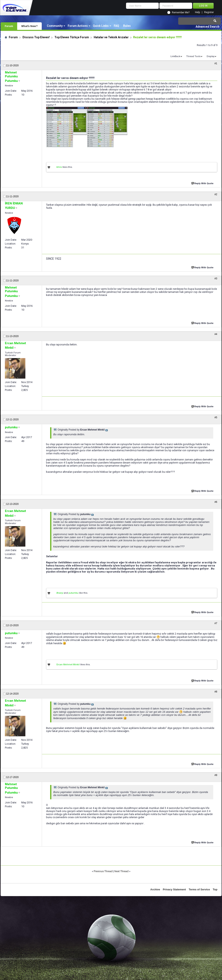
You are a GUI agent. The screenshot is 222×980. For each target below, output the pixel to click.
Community (55, 26)
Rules (127, 26)
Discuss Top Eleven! (36, 37)
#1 (216, 63)
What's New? (29, 26)
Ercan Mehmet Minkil (68, 665)
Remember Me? (181, 12)
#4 (216, 334)
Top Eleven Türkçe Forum (72, 37)
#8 (216, 692)
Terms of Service (199, 889)
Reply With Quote (203, 183)
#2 (216, 194)
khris (59, 167)
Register (209, 12)
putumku (73, 593)
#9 (216, 775)
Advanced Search (207, 27)
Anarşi (60, 593)
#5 (216, 417)
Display (211, 56)
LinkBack (175, 56)
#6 (216, 502)
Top (215, 889)
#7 (216, 623)
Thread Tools (193, 56)
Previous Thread (103, 871)
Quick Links (101, 26)
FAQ (116, 26)
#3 (216, 279)
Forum (9, 26)
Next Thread (121, 871)
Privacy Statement (174, 889)
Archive (155, 889)
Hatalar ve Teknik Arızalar (111, 37)
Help (197, 12)
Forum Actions (78, 26)
